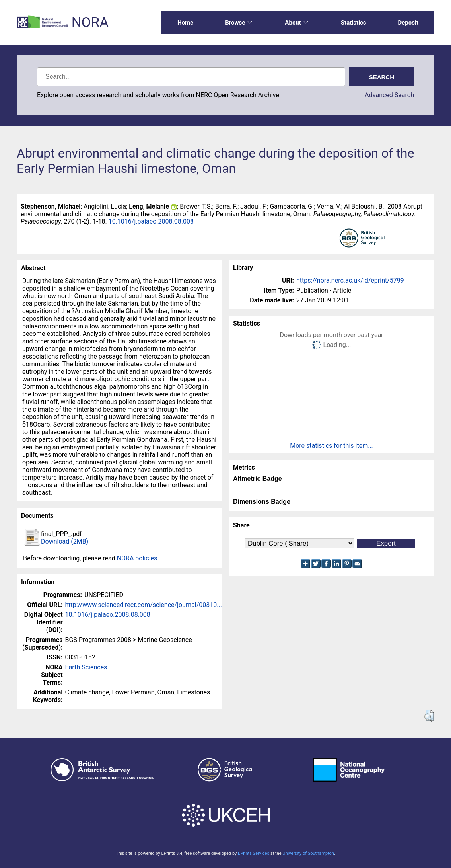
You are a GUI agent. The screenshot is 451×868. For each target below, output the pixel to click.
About (297, 23)
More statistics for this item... (331, 446)
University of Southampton (308, 853)
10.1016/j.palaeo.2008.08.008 (151, 221)
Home (185, 23)
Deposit (408, 23)
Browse (239, 23)
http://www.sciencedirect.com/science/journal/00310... (144, 605)
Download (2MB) (65, 541)
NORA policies (137, 558)
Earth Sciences (86, 667)
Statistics (354, 23)
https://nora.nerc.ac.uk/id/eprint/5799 (350, 280)
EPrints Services (254, 853)
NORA (90, 22)
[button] (429, 716)
